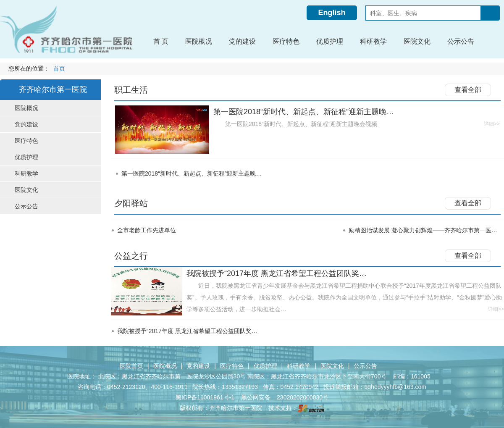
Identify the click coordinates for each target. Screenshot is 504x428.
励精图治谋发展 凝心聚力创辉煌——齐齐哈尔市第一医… (423, 230)
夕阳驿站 (131, 203)
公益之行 (131, 256)
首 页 (161, 41)
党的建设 (198, 366)
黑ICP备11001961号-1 (206, 397)
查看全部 (468, 90)
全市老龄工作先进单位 (147, 230)
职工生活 (131, 90)
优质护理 (265, 366)
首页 (59, 69)
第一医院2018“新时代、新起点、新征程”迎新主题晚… (192, 173)
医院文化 (332, 366)
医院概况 (165, 366)
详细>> (492, 124)
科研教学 (299, 366)
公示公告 (365, 366)
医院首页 (131, 366)
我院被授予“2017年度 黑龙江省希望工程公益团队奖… (187, 331)
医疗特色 (232, 366)
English (332, 13)
